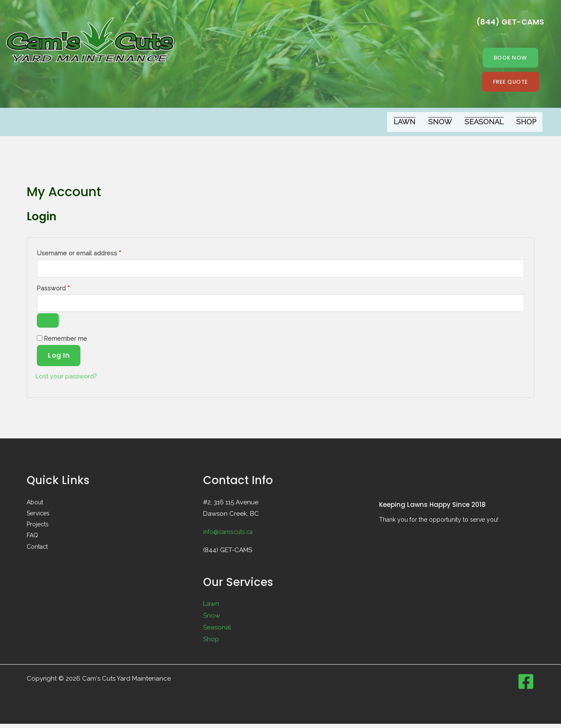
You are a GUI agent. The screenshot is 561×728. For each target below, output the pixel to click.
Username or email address (92, 253)
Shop (526, 123)
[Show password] (48, 324)
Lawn (404, 123)
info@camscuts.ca (230, 536)
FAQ (32, 539)
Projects (38, 528)
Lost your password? (69, 380)
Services (38, 517)
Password (66, 289)
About (35, 506)
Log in (59, 359)
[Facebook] (526, 686)
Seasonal (484, 123)
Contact (37, 550)
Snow (440, 123)
